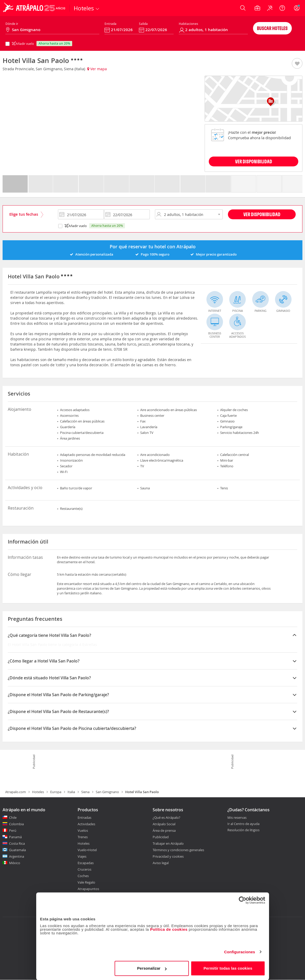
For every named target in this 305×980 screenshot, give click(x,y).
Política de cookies (169, 929)
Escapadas (86, 863)
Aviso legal (161, 863)
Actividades (86, 824)
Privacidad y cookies (168, 856)
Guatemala (17, 850)
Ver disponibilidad (262, 214)
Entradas (84, 817)
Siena (85, 792)
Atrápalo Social (164, 824)
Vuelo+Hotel (87, 850)
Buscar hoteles (272, 28)
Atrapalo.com (16, 792)
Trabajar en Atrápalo (168, 843)
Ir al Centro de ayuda (243, 824)
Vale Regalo (86, 882)
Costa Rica (17, 843)
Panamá (15, 837)
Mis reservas (237, 818)
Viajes (82, 856)
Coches (83, 876)
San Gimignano (107, 792)
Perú (13, 830)
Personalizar (152, 968)
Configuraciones (240, 952)
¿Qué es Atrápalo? (166, 817)
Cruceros (84, 869)
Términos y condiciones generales (178, 850)
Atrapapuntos (88, 889)
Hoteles (38, 792)
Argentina (17, 856)
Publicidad (161, 837)
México (15, 863)
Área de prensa (164, 830)
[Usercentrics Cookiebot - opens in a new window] (243, 900)
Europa (56, 792)
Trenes (83, 837)
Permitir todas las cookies (228, 968)
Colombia (16, 824)
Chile (13, 817)
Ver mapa (97, 69)
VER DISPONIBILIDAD (254, 161)
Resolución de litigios (243, 830)
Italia (71, 792)
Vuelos (83, 830)
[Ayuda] (282, 8)
